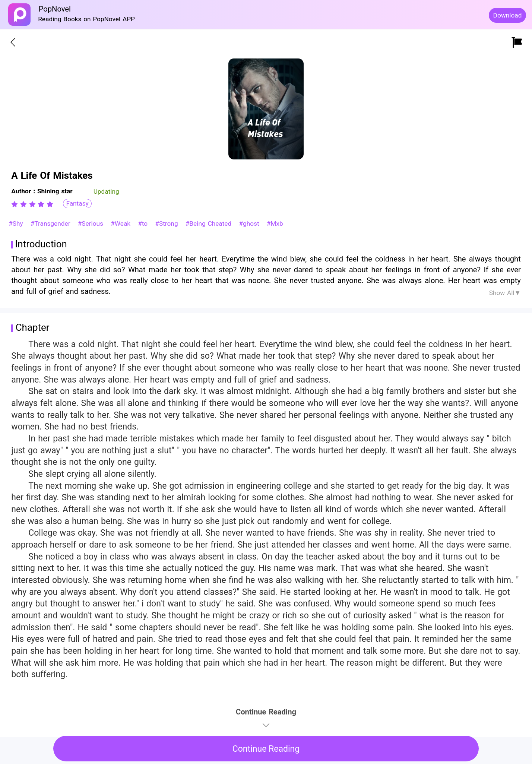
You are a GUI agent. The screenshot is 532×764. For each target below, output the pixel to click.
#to (144, 224)
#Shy (17, 224)
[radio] (16, 204)
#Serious (92, 224)
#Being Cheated (210, 224)
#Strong (167, 224)
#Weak (122, 224)
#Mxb (275, 224)
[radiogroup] (32, 204)
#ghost (250, 224)
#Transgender (52, 224)
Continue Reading (266, 749)
